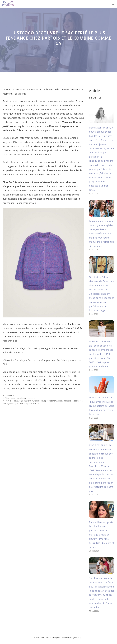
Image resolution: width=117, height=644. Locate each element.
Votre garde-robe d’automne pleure (20, 398)
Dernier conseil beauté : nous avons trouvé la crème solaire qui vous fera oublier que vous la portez (102, 406)
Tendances (10, 395)
